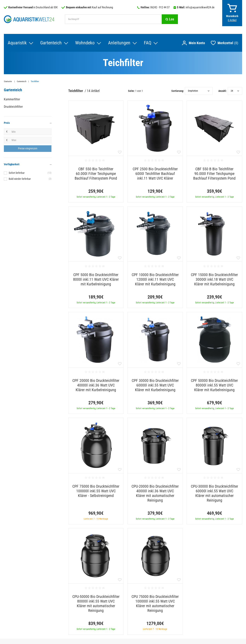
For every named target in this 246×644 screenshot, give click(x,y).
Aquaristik (17, 43)
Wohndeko (85, 43)
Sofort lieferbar (30, 173)
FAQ (148, 43)
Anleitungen (119, 43)
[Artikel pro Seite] (235, 91)
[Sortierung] (199, 91)
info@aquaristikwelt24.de (200, 7)
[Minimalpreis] (30, 132)
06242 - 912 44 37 (160, 7)
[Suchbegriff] (113, 19)
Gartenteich (51, 43)
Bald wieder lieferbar (30, 179)
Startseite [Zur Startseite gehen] (8, 81)
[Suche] (170, 19)
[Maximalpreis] (30, 140)
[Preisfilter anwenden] (28, 149)
